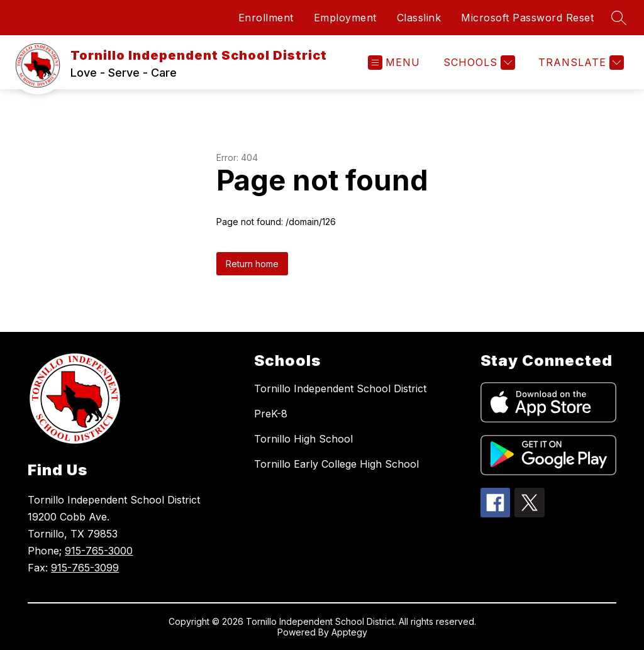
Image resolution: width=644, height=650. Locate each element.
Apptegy (349, 632)
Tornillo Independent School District (340, 388)
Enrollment (266, 18)
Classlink (419, 18)
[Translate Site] (580, 63)
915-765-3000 (99, 551)
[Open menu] (394, 63)
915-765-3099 (85, 568)
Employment (345, 18)
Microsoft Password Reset (527, 18)
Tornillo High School (303, 439)
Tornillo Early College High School (336, 464)
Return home (252, 264)
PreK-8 (271, 414)
